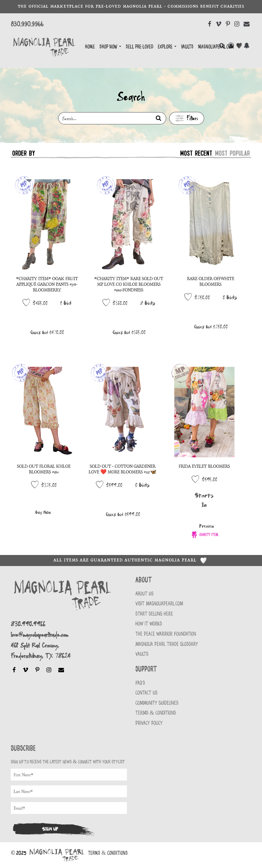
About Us (144, 594)
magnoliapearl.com (216, 47)
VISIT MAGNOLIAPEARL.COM (159, 604)
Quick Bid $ (47, 333)
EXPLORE (167, 47)
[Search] (158, 118)
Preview (207, 526)
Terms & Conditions (156, 713)
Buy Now (43, 513)
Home (90, 47)
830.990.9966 (27, 24)
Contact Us (146, 693)
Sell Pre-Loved (139, 47)
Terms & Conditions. (108, 853)
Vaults (187, 47)
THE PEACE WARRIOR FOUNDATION (166, 634)
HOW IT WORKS (149, 624)
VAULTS (142, 654)
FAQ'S (140, 683)
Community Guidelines (157, 703)
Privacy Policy (149, 723)
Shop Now (110, 47)
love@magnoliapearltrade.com (40, 634)
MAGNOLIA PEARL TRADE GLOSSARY (167, 644)
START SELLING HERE (154, 614)
